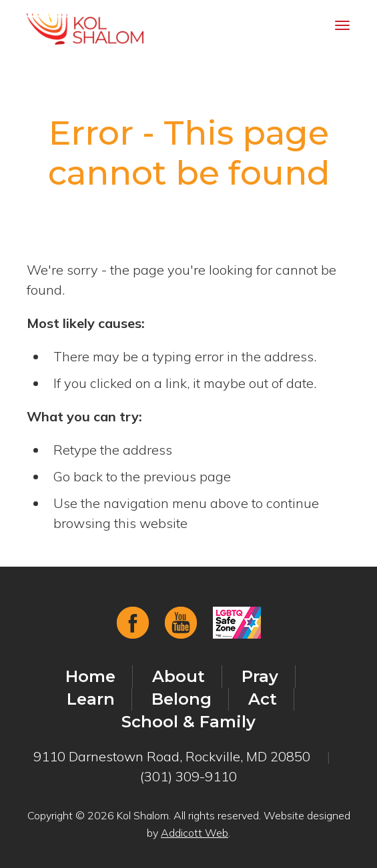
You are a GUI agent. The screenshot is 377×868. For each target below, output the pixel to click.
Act (263, 699)
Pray (260, 676)
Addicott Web (195, 833)
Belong (181, 699)
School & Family (188, 722)
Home (90, 676)
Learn (91, 699)
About (178, 676)
